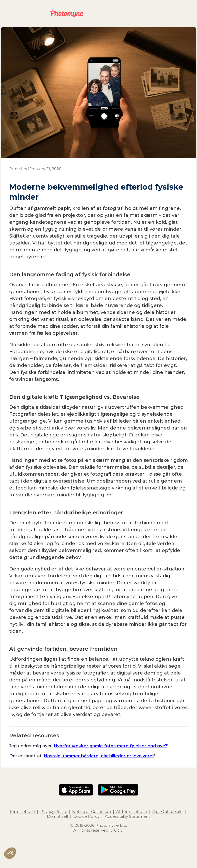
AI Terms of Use (132, 811)
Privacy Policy (53, 811)
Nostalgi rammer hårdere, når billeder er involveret (99, 756)
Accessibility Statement (127, 816)
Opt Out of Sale (168, 811)
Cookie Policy (86, 816)
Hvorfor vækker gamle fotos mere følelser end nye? (110, 746)
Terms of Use (22, 811)
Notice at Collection (91, 811)
